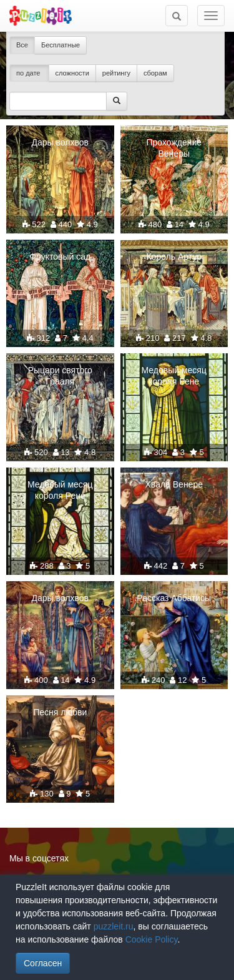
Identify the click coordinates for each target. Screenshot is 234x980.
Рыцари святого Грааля (60, 376)
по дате (29, 73)
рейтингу (116, 73)
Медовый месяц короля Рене (174, 376)
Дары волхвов (60, 142)
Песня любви (60, 712)
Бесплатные (61, 45)
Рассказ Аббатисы (174, 598)
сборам (155, 73)
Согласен (43, 963)
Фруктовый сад (60, 257)
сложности (72, 73)
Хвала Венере (174, 484)
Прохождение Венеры (174, 148)
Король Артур (174, 257)
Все (22, 45)
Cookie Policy (152, 939)
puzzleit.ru (114, 926)
